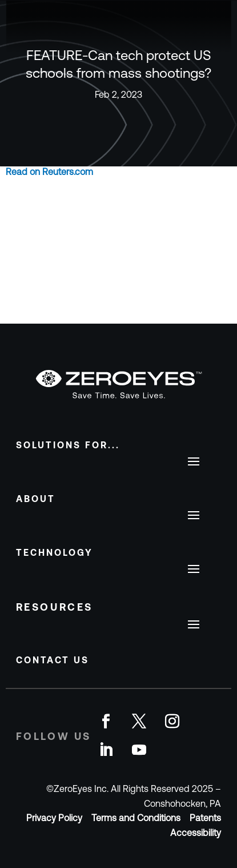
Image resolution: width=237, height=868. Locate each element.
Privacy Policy (54, 818)
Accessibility (196, 833)
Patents (205, 818)
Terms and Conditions (136, 818)
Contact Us (53, 660)
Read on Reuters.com (49, 172)
